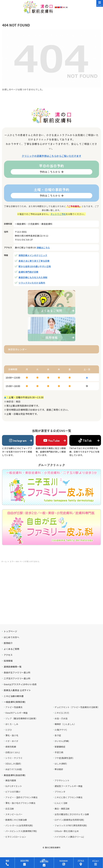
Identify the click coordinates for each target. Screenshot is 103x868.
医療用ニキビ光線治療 (16, 820)
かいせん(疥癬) (62, 741)
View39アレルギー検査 (16, 713)
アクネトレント (62, 780)
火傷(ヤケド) (61, 730)
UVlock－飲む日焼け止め (67, 831)
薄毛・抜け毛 (12, 735)
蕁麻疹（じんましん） (65, 724)
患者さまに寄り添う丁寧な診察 (34, 261)
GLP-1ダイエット (14, 786)
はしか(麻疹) (61, 764)
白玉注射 (10, 809)
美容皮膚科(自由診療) (15, 775)
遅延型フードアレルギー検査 (69, 786)
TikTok (85, 440)
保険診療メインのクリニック (33, 255)
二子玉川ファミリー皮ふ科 (17, 678)
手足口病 (59, 752)
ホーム (4, 561)
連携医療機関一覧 (13, 667)
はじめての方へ (12, 637)
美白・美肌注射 (62, 809)
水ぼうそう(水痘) (14, 769)
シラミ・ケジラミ (14, 758)
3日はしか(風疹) (13, 764)
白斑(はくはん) (13, 752)
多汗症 (58, 735)
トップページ (10, 631)
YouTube (52, 440)
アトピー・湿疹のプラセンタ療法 (21, 797)
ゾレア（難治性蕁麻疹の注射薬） (21, 718)
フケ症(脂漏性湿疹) (64, 758)
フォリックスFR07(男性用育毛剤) (71, 825)
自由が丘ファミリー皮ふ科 (17, 672)
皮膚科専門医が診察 (28, 272)
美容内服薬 (11, 780)
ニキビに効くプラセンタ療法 (69, 797)
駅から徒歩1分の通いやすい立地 (35, 266)
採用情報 (8, 661)
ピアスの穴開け (13, 792)
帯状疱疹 (59, 769)
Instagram (18, 440)
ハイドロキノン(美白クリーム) (69, 837)
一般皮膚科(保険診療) (15, 702)
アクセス (8, 655)
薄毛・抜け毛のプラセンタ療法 (20, 803)
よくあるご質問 (12, 649)
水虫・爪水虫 (61, 718)
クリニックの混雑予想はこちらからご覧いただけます (51, 156)
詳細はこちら (43, 247)
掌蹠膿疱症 (60, 747)
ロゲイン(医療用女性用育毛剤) (69, 820)
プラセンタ (60, 792)
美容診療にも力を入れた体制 (33, 277)
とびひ (9, 730)
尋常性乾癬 (11, 747)
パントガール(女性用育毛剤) (19, 825)
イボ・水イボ (12, 741)
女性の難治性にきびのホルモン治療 (72, 814)
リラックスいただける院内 (32, 283)
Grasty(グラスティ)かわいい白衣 (20, 684)
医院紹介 (8, 643)
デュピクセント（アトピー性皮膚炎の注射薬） (77, 707)
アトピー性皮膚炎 (14, 707)
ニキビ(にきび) (62, 713)
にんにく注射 (61, 803)
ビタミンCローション (16, 837)
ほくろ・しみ (12, 724)
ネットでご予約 (58, 214)
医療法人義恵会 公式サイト (17, 690)
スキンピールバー (14, 814)
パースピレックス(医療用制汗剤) (21, 831)
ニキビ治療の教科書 (14, 696)
